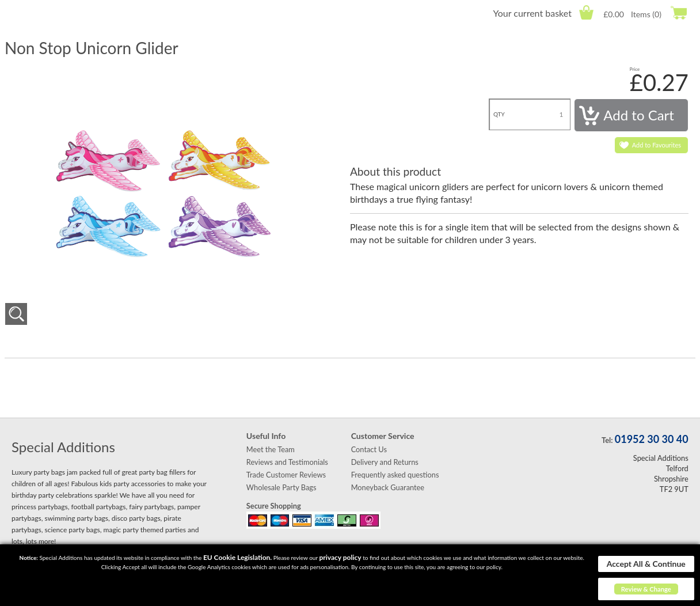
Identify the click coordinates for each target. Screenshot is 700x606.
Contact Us (369, 449)
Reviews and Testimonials (287, 462)
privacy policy (340, 557)
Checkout (678, 12)
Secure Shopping (274, 506)
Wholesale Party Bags (281, 487)
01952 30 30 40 (652, 439)
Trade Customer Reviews (286, 475)
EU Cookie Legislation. (237, 557)
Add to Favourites (657, 145)
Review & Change (646, 589)
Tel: (607, 440)
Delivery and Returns (385, 462)
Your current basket (532, 13)
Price (635, 69)
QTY (499, 114)
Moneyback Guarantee (388, 487)
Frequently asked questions (395, 475)
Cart (586, 12)
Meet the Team (271, 449)
